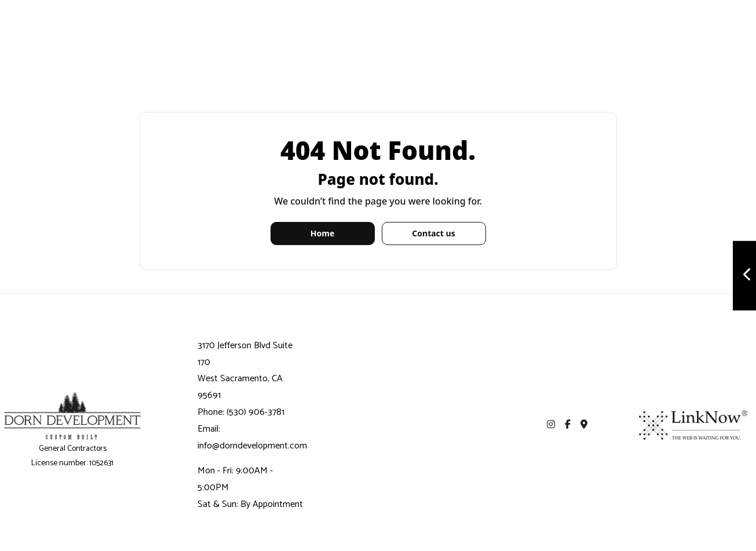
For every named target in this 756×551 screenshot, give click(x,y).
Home (322, 233)
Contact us (433, 233)
